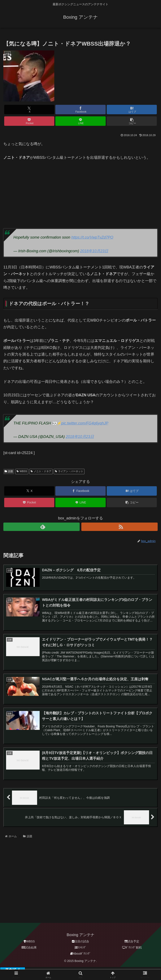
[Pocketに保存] (29, 121)
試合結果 (29, 948)
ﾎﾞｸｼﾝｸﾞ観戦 (132, 948)
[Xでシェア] (29, 110)
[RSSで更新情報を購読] (119, 527)
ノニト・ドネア (41, 471)
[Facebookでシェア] (80, 110)
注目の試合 (80, 942)
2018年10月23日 (94, 251)
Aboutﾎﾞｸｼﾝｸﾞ (81, 954)
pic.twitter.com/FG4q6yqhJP (85, 423)
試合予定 (132, 942)
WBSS (22, 471)
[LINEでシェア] (80, 121)
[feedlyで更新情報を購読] (42, 527)
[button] (132, 121)
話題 (9, 471)
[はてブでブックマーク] (132, 110)
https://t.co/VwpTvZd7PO (92, 237)
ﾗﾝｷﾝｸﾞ (80, 948)
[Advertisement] (80, 190)
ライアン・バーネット (69, 471)
